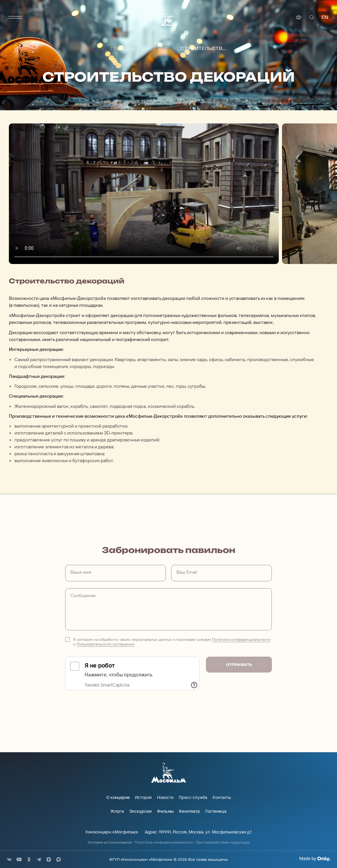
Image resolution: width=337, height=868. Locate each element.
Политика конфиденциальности (164, 842)
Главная (122, 49)
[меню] (15, 17)
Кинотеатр (190, 811)
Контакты (222, 797)
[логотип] (168, 18)
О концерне (118, 797)
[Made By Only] (315, 859)
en (325, 17)
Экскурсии (141, 811)
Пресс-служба (193, 797)
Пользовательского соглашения (105, 644)
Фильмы (165, 811)
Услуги (157, 49)
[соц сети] (9, 859)
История (143, 797)
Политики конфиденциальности (241, 639)
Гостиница (216, 811)
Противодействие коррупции (223, 842)
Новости (165, 797)
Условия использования (110, 842)
